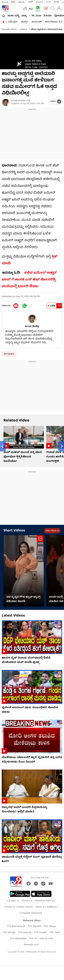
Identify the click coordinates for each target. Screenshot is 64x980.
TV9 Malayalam (18, 939)
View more (52, 531)
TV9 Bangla (9, 933)
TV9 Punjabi (40, 933)
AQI (31, 9)
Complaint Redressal (31, 913)
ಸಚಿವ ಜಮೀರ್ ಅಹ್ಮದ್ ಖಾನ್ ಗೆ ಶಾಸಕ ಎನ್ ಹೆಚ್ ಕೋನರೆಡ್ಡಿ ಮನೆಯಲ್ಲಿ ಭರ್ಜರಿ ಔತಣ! (29, 280)
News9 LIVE (46, 939)
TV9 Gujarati (25, 933)
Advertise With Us (45, 901)
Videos (24, 29)
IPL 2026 (36, 16)
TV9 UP (33, 939)
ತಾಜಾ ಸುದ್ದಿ (13, 16)
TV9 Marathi (34, 926)
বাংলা (48, 2)
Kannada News (9, 29)
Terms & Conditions (46, 907)
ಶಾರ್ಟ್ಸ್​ (24, 22)
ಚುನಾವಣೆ (37, 22)
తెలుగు (22, 2)
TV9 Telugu (50, 926)
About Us (27, 901)
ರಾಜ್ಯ (24, 16)
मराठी (30, 2)
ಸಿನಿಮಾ (48, 16)
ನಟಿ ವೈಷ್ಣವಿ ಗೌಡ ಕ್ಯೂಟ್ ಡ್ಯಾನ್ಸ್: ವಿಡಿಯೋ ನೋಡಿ (24, 599)
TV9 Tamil (55, 933)
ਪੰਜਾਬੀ (56, 2)
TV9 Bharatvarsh (16, 926)
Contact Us (13, 901)
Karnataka (9, 354)
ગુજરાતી (39, 2)
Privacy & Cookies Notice (19, 907)
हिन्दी (13, 2)
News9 (5, 2)
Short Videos (14, 531)
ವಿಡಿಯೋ (13, 22)
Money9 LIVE (31, 945)
